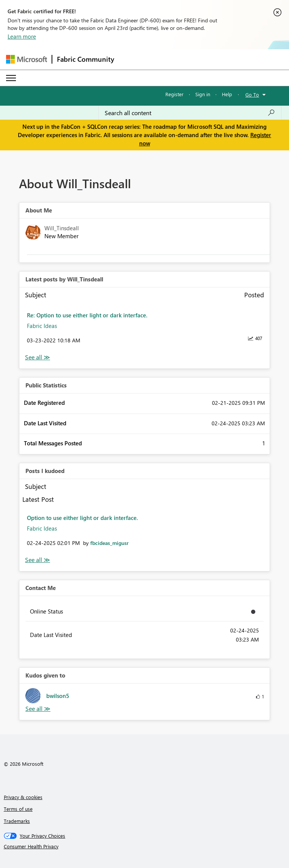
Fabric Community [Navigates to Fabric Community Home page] (86, 59)
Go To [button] (252, 94)
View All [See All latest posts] (38, 357)
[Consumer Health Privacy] (145, 846)
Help (227, 94)
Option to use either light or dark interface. (82, 518)
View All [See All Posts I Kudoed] (38, 560)
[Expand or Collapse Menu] (11, 78)
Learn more (22, 36)
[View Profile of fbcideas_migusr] (109, 543)
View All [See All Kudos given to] (38, 709)
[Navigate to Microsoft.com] (27, 59)
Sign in (203, 94)
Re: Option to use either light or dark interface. (87, 315)
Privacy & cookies (23, 797)
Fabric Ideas (42, 326)
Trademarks (17, 821)
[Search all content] (190, 113)
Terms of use (18, 809)
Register (174, 94)
